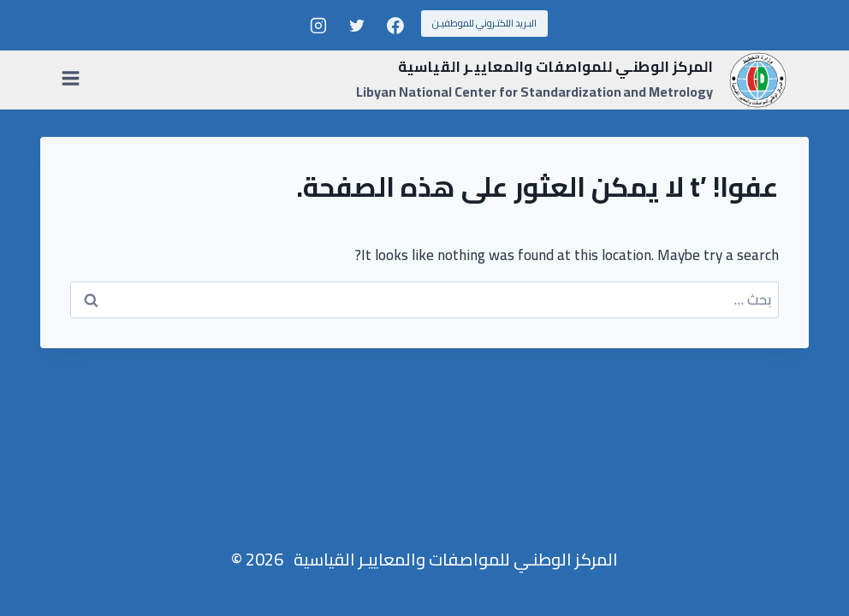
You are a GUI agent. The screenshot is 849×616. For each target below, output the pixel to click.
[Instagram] (318, 26)
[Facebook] (395, 26)
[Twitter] (357, 26)
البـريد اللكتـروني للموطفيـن (484, 23)
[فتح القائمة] (74, 80)
